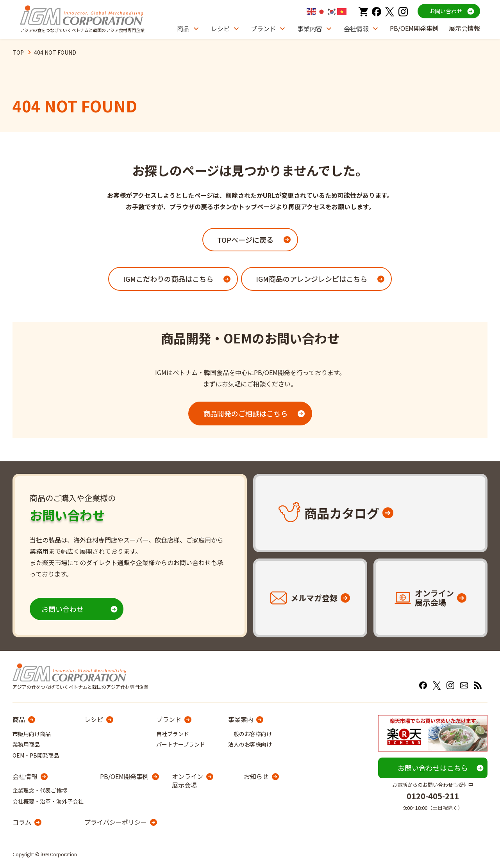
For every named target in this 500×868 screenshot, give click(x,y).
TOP (18, 52)
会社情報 (356, 28)
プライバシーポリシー (116, 822)
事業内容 (310, 28)
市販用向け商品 (32, 734)
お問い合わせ (446, 11)
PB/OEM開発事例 (414, 28)
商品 (183, 28)
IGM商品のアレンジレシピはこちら (312, 279)
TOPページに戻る (245, 240)
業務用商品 (26, 744)
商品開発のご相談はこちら (245, 413)
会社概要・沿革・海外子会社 (48, 801)
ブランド (263, 28)
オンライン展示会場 (187, 781)
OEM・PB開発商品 (36, 755)
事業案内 (241, 719)
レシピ (220, 28)
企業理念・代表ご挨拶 (40, 790)
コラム (22, 822)
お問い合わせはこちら (433, 768)
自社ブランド (173, 734)
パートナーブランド (181, 744)
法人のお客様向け (250, 744)
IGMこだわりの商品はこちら (168, 279)
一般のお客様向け (250, 734)
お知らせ (256, 776)
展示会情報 (464, 28)
